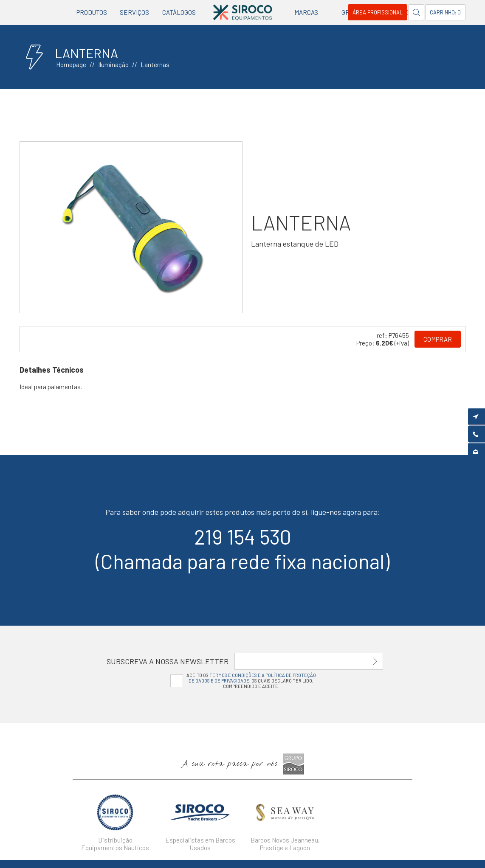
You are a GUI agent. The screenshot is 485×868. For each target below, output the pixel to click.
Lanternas (155, 65)
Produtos (92, 12)
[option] (131, 227)
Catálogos (179, 12)
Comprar (438, 339)
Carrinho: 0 (445, 12)
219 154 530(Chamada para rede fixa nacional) (242, 549)
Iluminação (113, 65)
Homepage (71, 65)
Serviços (134, 12)
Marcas (306, 12)
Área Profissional (378, 12)
